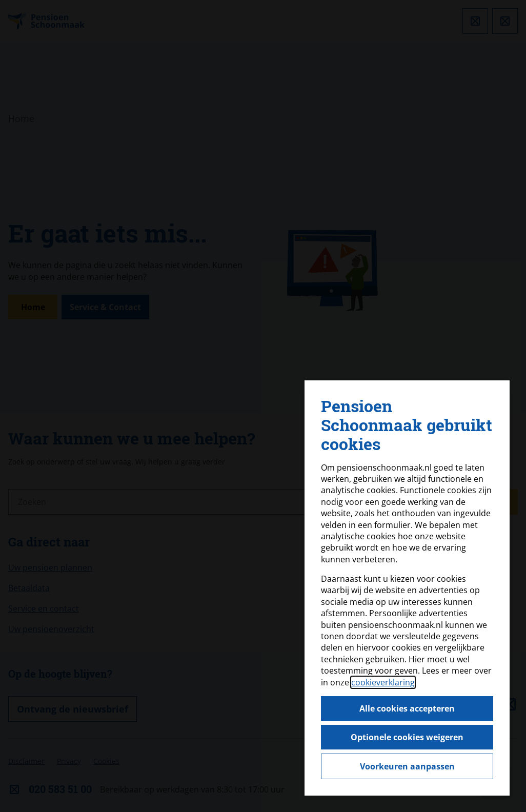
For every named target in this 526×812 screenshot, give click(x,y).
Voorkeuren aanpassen (407, 766)
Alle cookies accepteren (407, 708)
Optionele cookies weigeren (407, 737)
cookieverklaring (383, 682)
